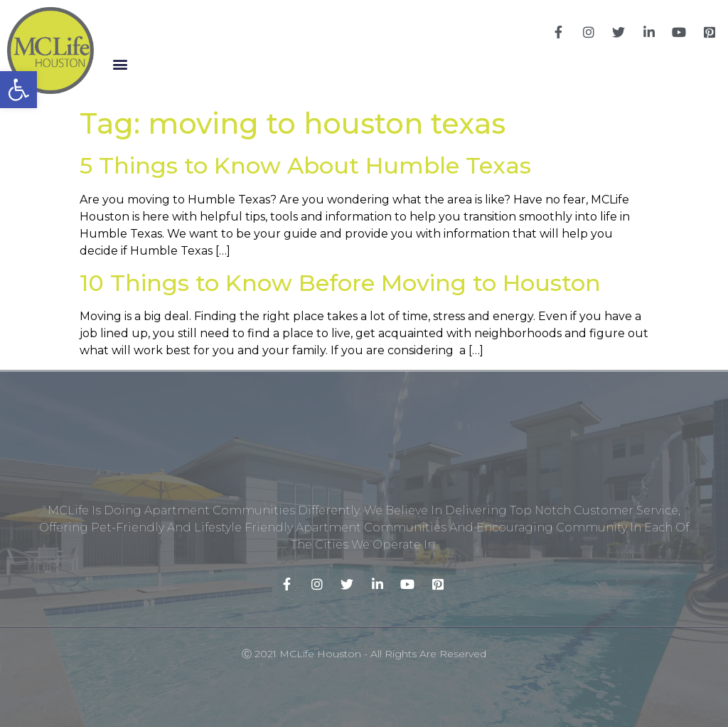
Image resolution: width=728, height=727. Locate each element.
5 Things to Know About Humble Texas (305, 165)
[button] (120, 64)
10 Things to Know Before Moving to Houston (340, 283)
